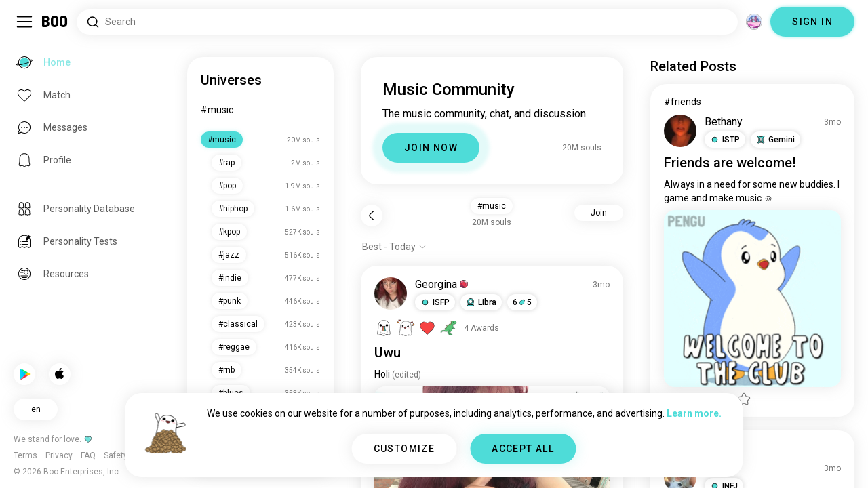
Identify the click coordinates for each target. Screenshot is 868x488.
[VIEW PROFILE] (391, 293)
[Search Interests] (407, 22)
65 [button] (522, 302)
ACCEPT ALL (523, 449)
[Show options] (394, 247)
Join (599, 213)
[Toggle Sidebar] (24, 22)
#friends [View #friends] (683, 102)
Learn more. (694, 413)
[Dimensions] (754, 22)
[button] (435, 302)
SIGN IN (812, 22)
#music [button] (492, 206)
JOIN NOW (431, 148)
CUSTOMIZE (405, 449)
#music (217, 110)
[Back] (372, 216)
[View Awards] (437, 328)
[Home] (55, 22)
